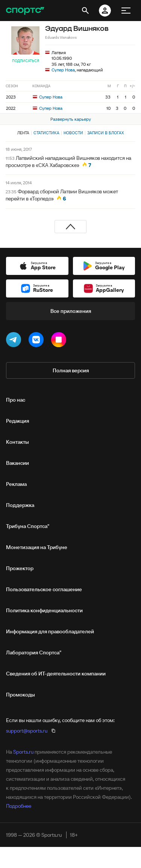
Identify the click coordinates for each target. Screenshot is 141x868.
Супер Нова (63, 70)
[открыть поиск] (85, 11)
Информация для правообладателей (50, 631)
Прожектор (20, 568)
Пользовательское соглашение (44, 589)
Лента (23, 133)
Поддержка (20, 505)
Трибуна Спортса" (28, 526)
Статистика (46, 133)
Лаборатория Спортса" (34, 653)
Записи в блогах (105, 133)
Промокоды (20, 695)
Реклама (16, 484)
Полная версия (71, 370)
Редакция (17, 421)
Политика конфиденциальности (44, 610)
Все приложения (71, 311)
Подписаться (26, 61)
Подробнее (19, 806)
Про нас (16, 400)
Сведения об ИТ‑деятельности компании (56, 674)
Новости (73, 133)
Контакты (17, 442)
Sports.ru (23, 752)
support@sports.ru (27, 731)
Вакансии (17, 463)
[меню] (126, 11)
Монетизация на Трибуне (37, 547)
